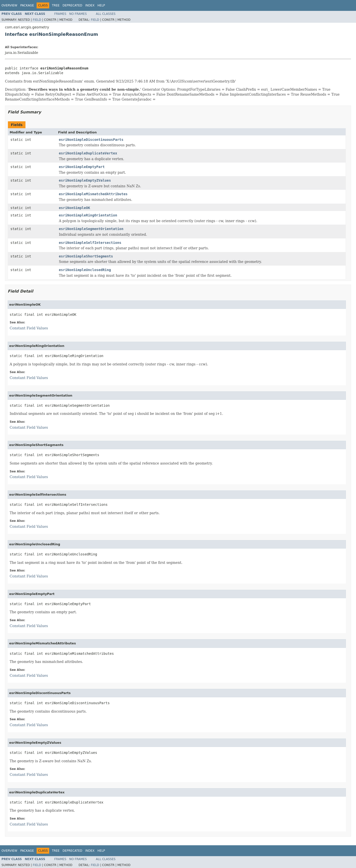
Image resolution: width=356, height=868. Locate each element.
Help (101, 5)
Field (37, 20)
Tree (56, 5)
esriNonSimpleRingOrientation (88, 215)
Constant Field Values (29, 328)
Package (27, 5)
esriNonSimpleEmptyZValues (85, 180)
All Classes (106, 14)
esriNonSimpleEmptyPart (82, 167)
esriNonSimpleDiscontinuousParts (91, 140)
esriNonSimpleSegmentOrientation (91, 229)
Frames (60, 14)
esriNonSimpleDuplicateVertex (88, 153)
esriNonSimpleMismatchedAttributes (93, 194)
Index (90, 5)
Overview (9, 5)
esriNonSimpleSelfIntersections (90, 243)
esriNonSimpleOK (74, 208)
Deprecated (72, 5)
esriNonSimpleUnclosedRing (85, 270)
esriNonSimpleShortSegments (86, 256)
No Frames (78, 14)
